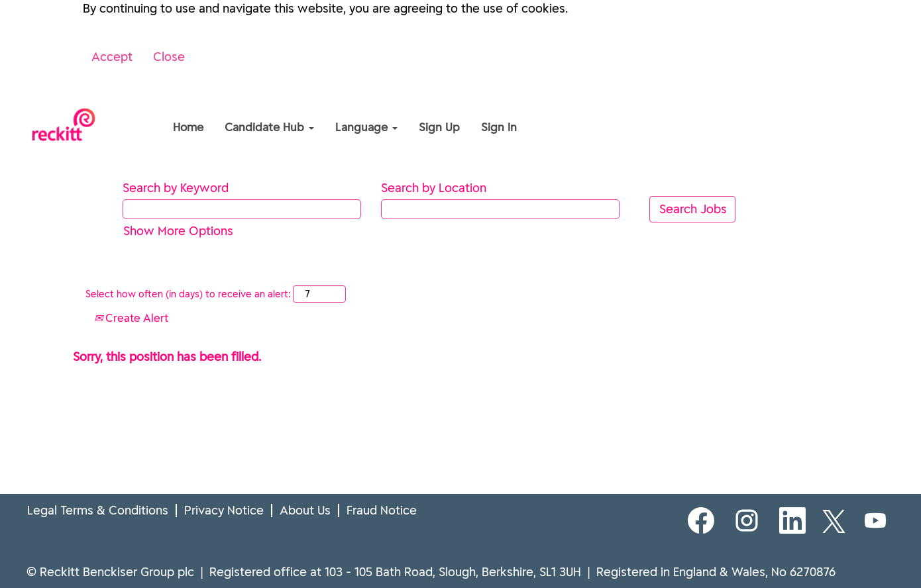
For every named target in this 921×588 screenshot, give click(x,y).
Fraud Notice (382, 511)
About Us (305, 511)
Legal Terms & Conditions (98, 511)
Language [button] (366, 127)
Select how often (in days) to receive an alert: (188, 294)
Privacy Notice (224, 511)
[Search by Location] (500, 209)
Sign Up (439, 127)
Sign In (499, 127)
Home (188, 127)
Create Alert (131, 318)
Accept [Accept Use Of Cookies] (112, 57)
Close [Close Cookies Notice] (169, 57)
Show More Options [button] (178, 231)
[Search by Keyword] (242, 209)
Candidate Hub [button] (269, 127)
